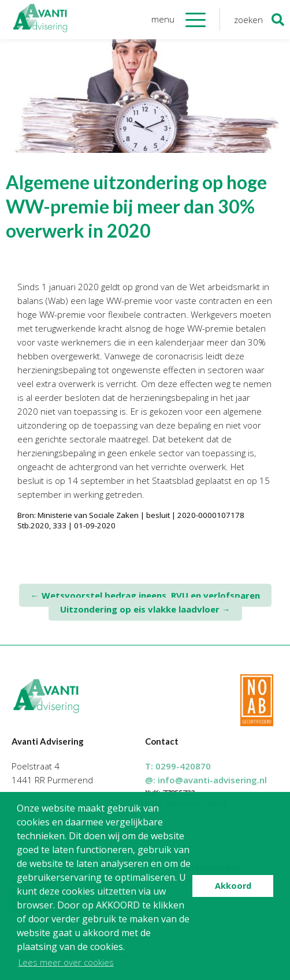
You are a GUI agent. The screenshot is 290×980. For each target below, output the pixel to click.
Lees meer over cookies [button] (66, 962)
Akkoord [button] (233, 886)
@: (206, 780)
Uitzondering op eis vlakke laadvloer (145, 609)
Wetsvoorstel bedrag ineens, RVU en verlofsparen (145, 595)
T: (178, 766)
